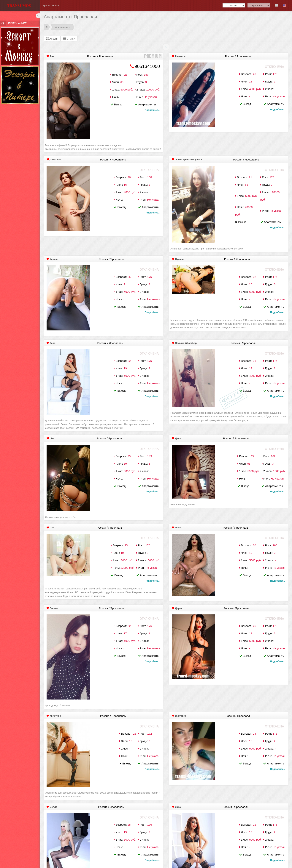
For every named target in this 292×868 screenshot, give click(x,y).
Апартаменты (63, 27)
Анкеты (52, 39)
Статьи (69, 39)
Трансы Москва (51, 6)
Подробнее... (152, 110)
